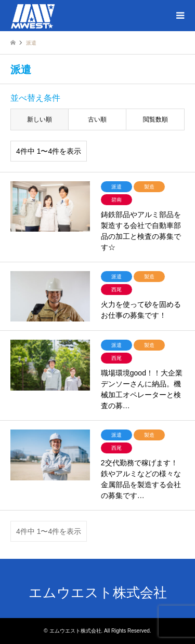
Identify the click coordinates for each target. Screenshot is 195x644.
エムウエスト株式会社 (98, 593)
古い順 (97, 119)
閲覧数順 (155, 119)
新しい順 (40, 119)
